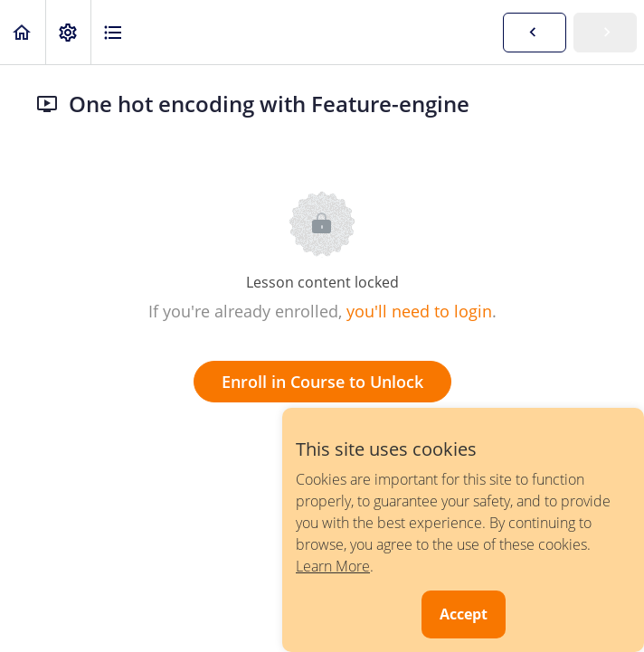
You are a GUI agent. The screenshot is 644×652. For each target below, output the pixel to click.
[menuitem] (68, 32)
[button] (23, 32)
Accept (464, 614)
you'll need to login (419, 311)
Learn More (333, 566)
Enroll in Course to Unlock (322, 382)
